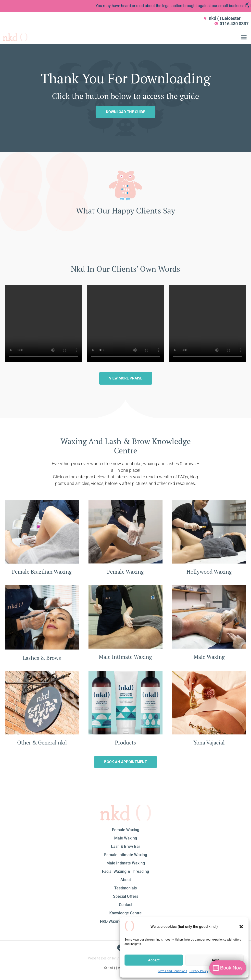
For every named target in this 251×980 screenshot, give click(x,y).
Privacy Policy (199, 971)
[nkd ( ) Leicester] (205, 18)
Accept (154, 960)
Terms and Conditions (172, 971)
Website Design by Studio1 (108, 958)
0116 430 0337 (234, 24)
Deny (215, 960)
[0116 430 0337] (216, 24)
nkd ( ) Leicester (225, 18)
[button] (241, 927)
